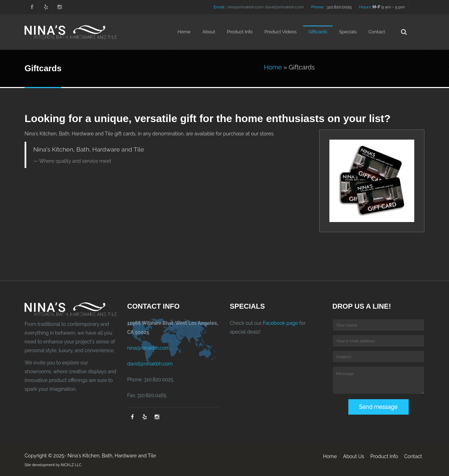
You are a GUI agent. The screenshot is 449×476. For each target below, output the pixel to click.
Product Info (240, 32)
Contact (377, 32)
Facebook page (280, 323)
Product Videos (281, 32)
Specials (348, 32)
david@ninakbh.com (284, 7)
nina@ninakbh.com (246, 7)
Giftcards (318, 32)
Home (184, 32)
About (209, 32)
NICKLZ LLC (71, 465)
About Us (354, 456)
